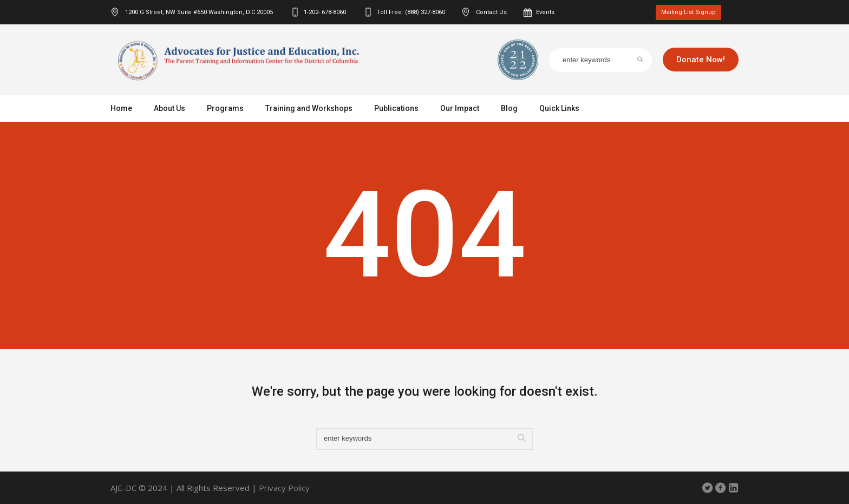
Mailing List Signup (688, 12)
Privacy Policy (284, 488)
